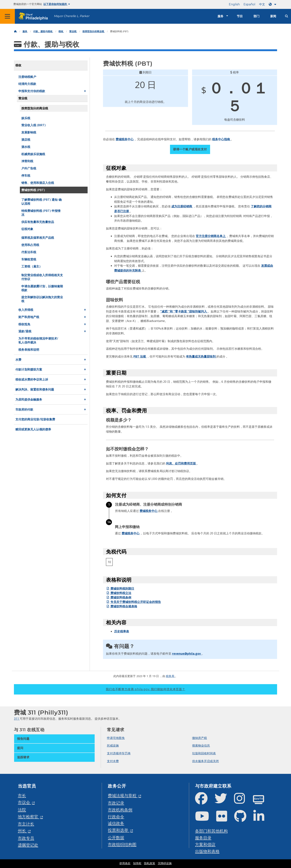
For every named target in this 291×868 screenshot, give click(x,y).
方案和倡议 (205, 844)
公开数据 (116, 838)
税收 (61, 31)
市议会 (24, 802)
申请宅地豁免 (116, 738)
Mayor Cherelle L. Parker (72, 16)
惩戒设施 (113, 745)
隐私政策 (150, 863)
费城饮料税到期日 (120, 588)
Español (249, 4)
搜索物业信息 (201, 745)
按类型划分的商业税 (94, 31)
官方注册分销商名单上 (211, 236)
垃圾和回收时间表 (204, 753)
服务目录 (203, 838)
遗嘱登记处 (28, 845)
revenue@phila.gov (187, 654)
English (234, 4)
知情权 (137, 863)
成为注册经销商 (182, 206)
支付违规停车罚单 (119, 753)
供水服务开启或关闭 (205, 761)
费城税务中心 (125, 139)
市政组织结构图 (122, 844)
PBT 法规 (140, 356)
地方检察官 (29, 817)
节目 (240, 16)
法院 (22, 810)
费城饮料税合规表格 (122, 606)
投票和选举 (119, 830)
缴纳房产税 (200, 738)
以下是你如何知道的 (57, 4)
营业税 (73, 31)
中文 (262, 4)
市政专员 (26, 838)
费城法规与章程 (123, 795)
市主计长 (26, 824)
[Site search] (287, 16)
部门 (256, 16)
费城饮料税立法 (119, 593)
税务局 (170, 676)
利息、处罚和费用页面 (181, 463)
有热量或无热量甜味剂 (201, 356)
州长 (22, 831)
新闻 (273, 16)
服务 (220, 16)
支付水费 (113, 761)
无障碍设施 (165, 863)
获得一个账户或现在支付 (190, 149)
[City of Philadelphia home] (34, 16)
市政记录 (116, 803)
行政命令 (116, 817)
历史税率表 (122, 631)
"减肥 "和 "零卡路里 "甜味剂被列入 (184, 311)
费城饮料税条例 (119, 597)
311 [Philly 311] (17, 719)
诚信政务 (116, 823)
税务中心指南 (221, 139)
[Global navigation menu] (7, 16)
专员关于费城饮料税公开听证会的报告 (133, 602)
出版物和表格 (207, 851)
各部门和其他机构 (211, 831)
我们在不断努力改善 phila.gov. (145, 689)
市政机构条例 (120, 810)
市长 (22, 795)
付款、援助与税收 (43, 31)
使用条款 (125, 863)
